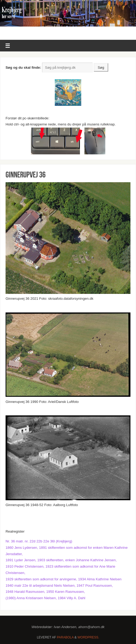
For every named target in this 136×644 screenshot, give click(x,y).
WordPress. (88, 637)
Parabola (65, 637)
